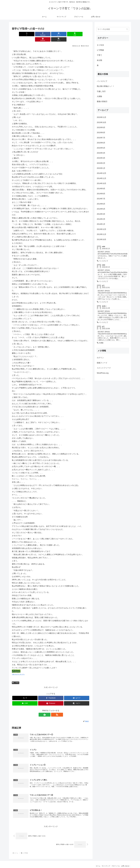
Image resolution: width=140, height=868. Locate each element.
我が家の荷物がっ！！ (106, 86)
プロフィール (115, 862)
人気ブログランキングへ (18, 669)
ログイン (100, 358)
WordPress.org (103, 373)
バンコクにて (102, 81)
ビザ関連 (16, 677)
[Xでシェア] (18, 34)
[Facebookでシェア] (31, 34)
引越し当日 (101, 91)
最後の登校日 (102, 101)
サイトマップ (105, 862)
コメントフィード (104, 368)
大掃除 (99, 96)
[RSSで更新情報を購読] (53, 709)
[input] (113, 29)
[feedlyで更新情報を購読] (49, 709)
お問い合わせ (125, 862)
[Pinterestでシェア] (70, 34)
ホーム (97, 862)
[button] (83, 34)
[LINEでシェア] (57, 34)
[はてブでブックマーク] (44, 34)
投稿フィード (102, 363)
